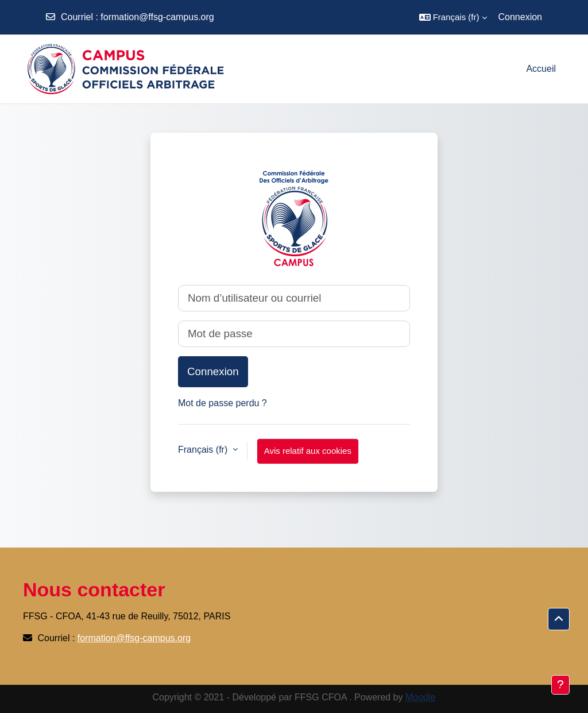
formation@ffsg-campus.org (157, 17)
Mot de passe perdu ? (223, 403)
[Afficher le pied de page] (560, 685)
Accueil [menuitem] (541, 69)
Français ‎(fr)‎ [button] (204, 450)
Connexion (521, 17)
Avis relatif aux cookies (308, 451)
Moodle (420, 697)
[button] (453, 17)
